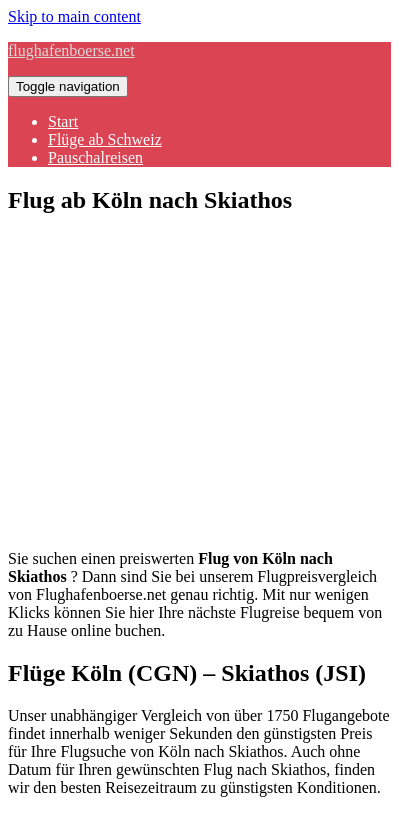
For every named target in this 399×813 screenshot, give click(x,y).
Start (63, 121)
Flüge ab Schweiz (105, 139)
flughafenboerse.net (71, 50)
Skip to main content (74, 16)
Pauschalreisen (95, 157)
